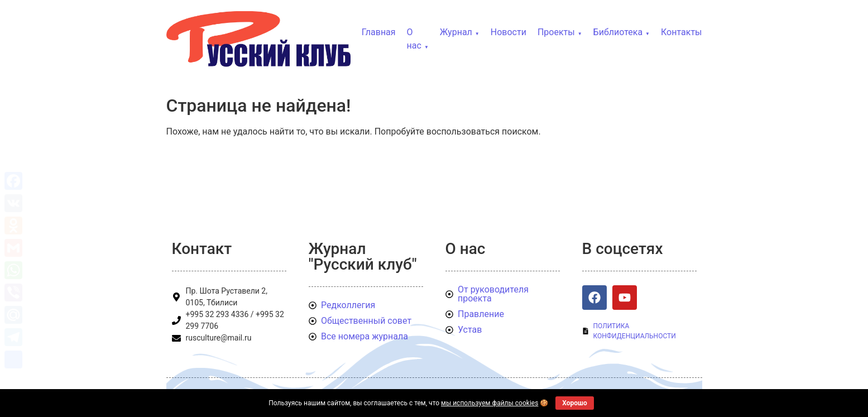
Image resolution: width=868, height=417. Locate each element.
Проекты (556, 32)
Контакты (681, 32)
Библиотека (618, 32)
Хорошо (575, 403)
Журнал (456, 32)
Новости (509, 32)
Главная (379, 32)
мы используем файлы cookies (490, 403)
